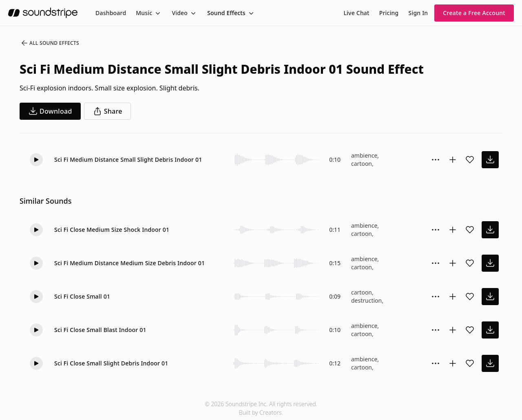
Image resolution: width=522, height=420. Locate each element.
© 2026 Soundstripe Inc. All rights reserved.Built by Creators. (261, 408)
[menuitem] (111, 13)
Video (180, 13)
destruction (366, 300)
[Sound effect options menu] (436, 160)
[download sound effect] (490, 160)
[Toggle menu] (157, 13)
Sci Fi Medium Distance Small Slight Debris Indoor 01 (128, 159)
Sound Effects (226, 13)
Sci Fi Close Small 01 (82, 296)
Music (144, 13)
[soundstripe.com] (43, 13)
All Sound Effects (50, 43)
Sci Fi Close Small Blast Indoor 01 (100, 330)
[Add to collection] (453, 160)
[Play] (36, 160)
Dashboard (111, 13)
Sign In (418, 13)
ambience (364, 155)
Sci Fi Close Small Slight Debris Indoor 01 (111, 363)
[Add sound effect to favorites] (470, 160)
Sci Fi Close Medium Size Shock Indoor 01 (112, 230)
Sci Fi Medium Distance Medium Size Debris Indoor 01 (129, 263)
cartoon (362, 164)
